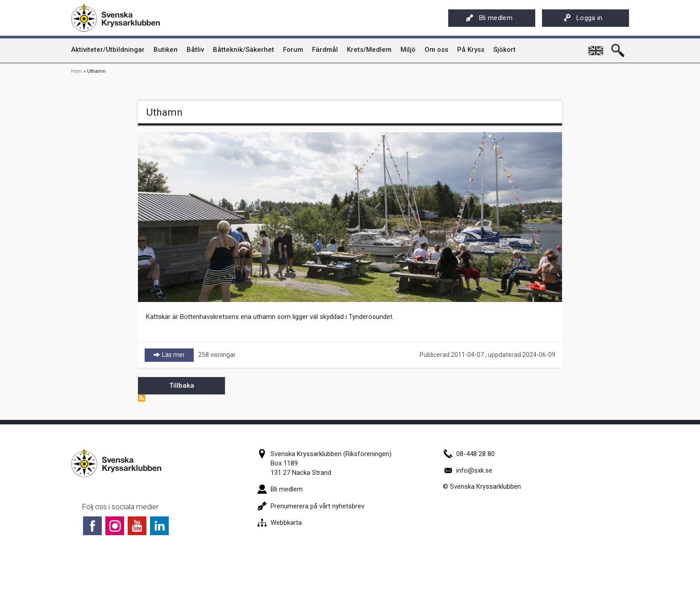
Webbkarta (279, 523)
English (596, 47)
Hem (77, 71)
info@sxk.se (468, 470)
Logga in (583, 18)
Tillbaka (182, 386)
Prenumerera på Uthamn (142, 398)
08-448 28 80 (469, 454)
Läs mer (178, 354)
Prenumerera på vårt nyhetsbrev (311, 506)
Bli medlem (489, 18)
